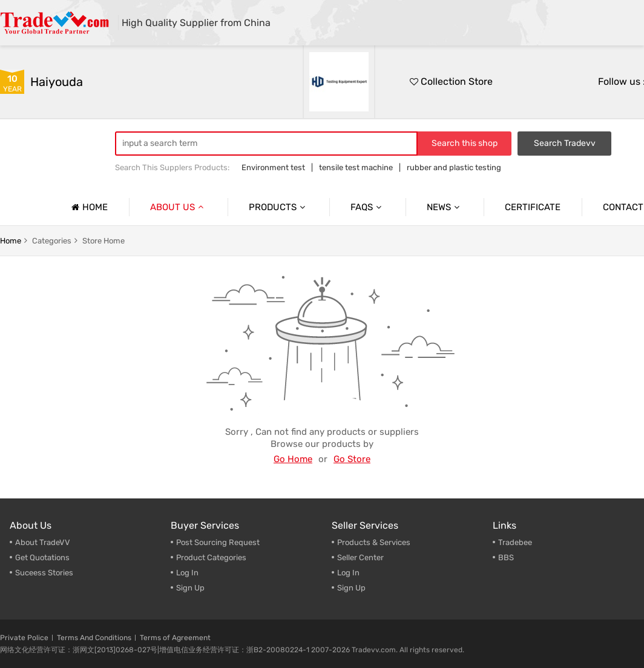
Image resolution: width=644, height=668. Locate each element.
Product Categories (211, 557)
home (11, 241)
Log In (187, 573)
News (445, 207)
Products (278, 207)
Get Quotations (42, 557)
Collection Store (451, 81)
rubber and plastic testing (454, 167)
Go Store (352, 459)
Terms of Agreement (175, 638)
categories (52, 241)
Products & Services (374, 542)
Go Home (293, 459)
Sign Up (351, 588)
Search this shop (465, 143)
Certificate (533, 207)
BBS (506, 557)
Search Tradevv (565, 143)
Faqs (367, 207)
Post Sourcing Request (218, 542)
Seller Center (360, 557)
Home (88, 207)
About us (178, 207)
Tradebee (515, 542)
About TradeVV (43, 542)
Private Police (24, 638)
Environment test (273, 167)
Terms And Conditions (94, 638)
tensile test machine (356, 167)
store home (103, 241)
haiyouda (57, 82)
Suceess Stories (44, 573)
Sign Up (190, 588)
